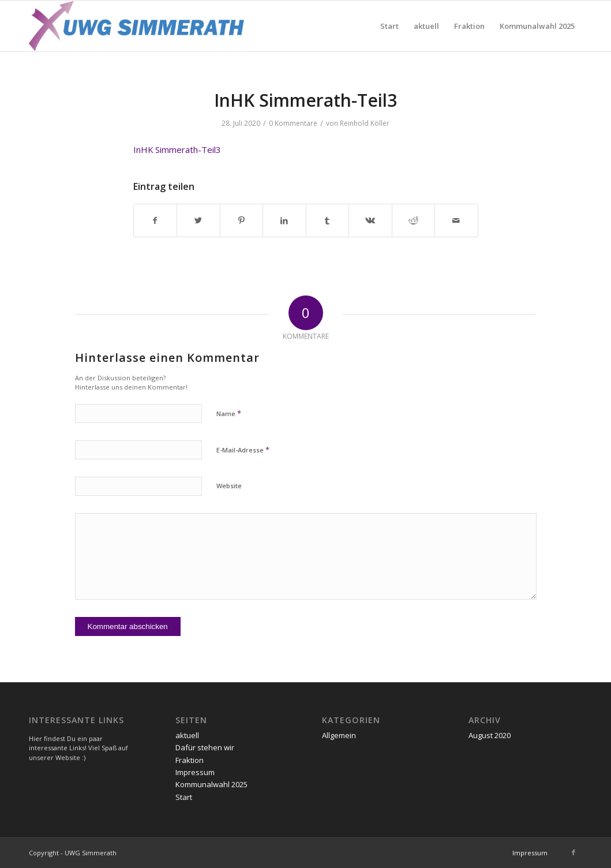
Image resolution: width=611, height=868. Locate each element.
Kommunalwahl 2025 (211, 784)
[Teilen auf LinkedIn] (284, 220)
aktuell (187, 735)
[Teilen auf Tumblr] (328, 220)
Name (229, 413)
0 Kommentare (293, 123)
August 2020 (490, 735)
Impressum (195, 772)
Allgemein (339, 735)
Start (184, 797)
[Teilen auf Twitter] (198, 220)
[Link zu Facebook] (573, 852)
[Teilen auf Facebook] (155, 220)
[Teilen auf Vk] (370, 220)
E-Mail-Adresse (243, 450)
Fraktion (190, 760)
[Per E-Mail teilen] (456, 220)
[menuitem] (389, 26)
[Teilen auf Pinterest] (242, 220)
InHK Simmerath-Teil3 (177, 149)
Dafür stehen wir (205, 747)
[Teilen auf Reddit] (414, 220)
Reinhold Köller (365, 123)
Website (229, 486)
